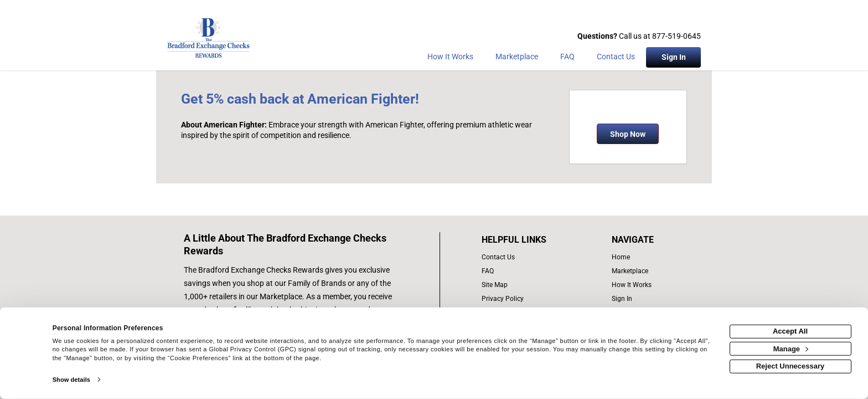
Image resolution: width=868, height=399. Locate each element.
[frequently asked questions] (526, 271)
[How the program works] (450, 59)
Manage (791, 348)
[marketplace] (517, 59)
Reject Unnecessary (790, 366)
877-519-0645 (676, 36)
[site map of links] (526, 285)
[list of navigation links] (635, 257)
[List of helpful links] (526, 240)
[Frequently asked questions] (567, 59)
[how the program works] (635, 285)
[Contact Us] (616, 59)
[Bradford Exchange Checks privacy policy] (526, 299)
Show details (71, 380)
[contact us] (526, 257)
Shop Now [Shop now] (628, 134)
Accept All (790, 331)
